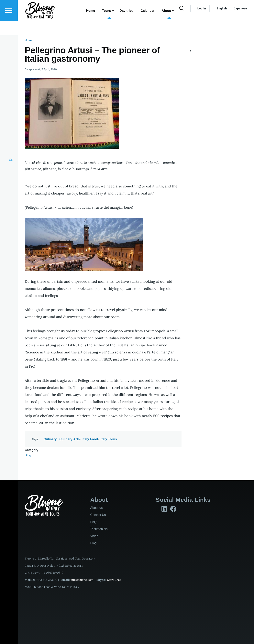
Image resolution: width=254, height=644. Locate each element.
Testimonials (99, 529)
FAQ (93, 522)
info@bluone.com (82, 580)
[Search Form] (182, 23)
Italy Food (90, 439)
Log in (202, 23)
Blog (28, 455)
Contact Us (98, 515)
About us (96, 508)
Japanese (240, 23)
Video (94, 536)
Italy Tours (109, 439)
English (222, 23)
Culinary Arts (70, 439)
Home (29, 40)
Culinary (50, 439)
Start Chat (114, 580)
